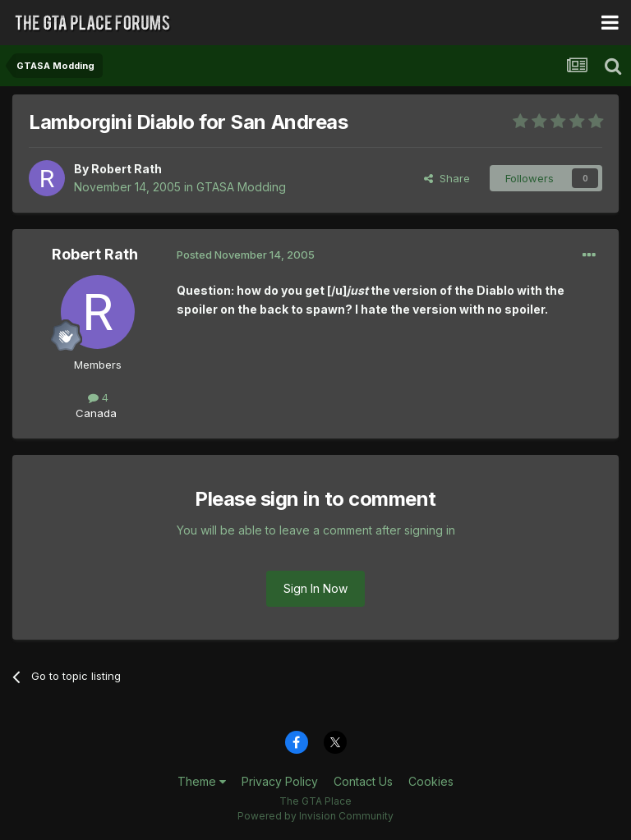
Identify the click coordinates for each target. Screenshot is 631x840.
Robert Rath (127, 169)
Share (447, 178)
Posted (246, 255)
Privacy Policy (280, 781)
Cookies (431, 781)
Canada (96, 413)
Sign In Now (315, 588)
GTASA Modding (241, 187)
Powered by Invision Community (315, 816)
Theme (202, 781)
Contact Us (363, 781)
